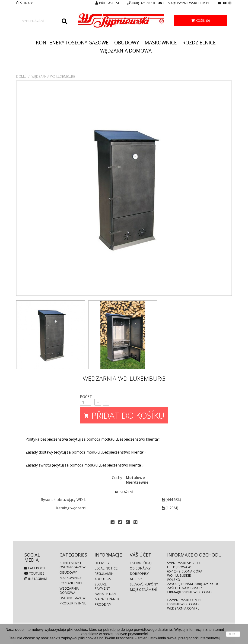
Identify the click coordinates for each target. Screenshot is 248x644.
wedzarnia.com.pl (183, 608)
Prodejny (103, 604)
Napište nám (106, 594)
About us (103, 579)
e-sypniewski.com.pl (185, 600)
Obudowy (127, 43)
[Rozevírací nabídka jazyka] (24, 3)
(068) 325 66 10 (143, 3)
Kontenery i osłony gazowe (72, 43)
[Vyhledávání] (41, 21)
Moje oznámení (143, 590)
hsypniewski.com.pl (184, 604)
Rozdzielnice (199, 43)
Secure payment (102, 586)
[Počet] (86, 402)
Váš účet (141, 555)
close (233, 634)
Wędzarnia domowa (126, 51)
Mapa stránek (107, 599)
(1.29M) (170, 508)
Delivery (102, 563)
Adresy (136, 579)
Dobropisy (139, 574)
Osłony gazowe (73, 598)
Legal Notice (106, 568)
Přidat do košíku (124, 414)
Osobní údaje (141, 563)
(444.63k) (171, 500)
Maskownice (161, 43)
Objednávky (140, 568)
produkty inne (73, 603)
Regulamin (104, 574)
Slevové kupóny (144, 584)
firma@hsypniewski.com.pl (186, 3)
